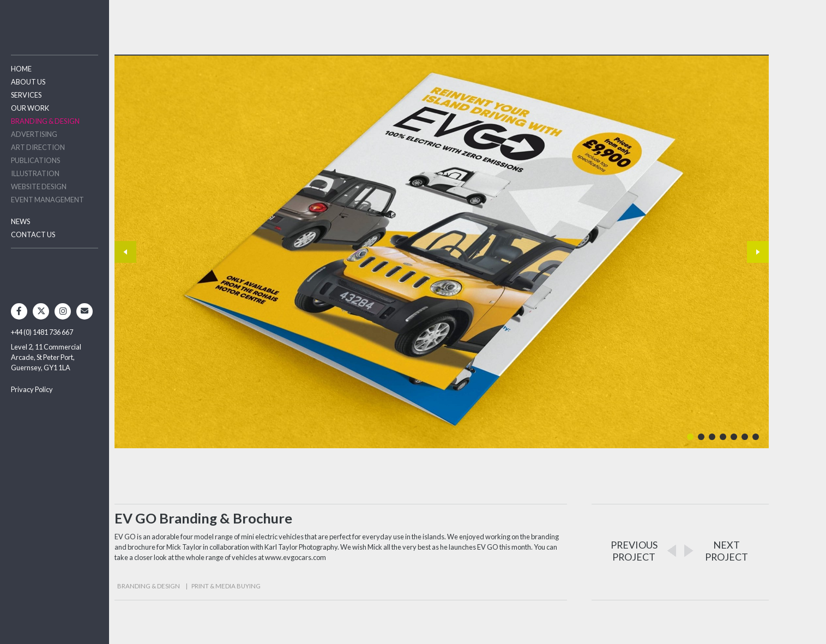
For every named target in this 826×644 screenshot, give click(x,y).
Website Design (39, 186)
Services (26, 95)
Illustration (35, 173)
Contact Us (33, 234)
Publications (35, 160)
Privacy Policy (32, 389)
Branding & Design (45, 121)
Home (21, 69)
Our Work (30, 108)
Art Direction (38, 147)
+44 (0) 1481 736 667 (42, 332)
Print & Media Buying (226, 586)
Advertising (34, 134)
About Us (28, 82)
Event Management (47, 200)
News (20, 221)
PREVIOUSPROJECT (634, 551)
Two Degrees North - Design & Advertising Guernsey (55, 22)
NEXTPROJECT (726, 551)
